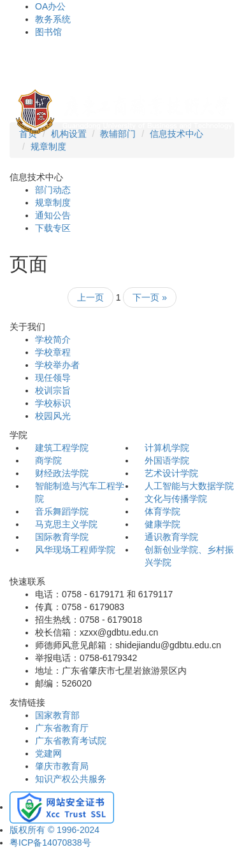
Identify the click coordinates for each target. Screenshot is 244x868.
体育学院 (162, 511)
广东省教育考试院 (71, 741)
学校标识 (53, 403)
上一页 (90, 297)
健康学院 (162, 524)
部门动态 (53, 190)
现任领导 (53, 378)
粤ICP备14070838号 (50, 843)
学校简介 (53, 339)
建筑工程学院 (62, 448)
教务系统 (53, 19)
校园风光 (53, 416)
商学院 (48, 460)
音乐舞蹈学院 (62, 511)
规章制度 (48, 146)
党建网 (48, 753)
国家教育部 (57, 715)
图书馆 (48, 32)
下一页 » (150, 297)
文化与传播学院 (176, 499)
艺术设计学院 (171, 473)
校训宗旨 (53, 390)
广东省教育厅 (62, 728)
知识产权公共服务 (71, 779)
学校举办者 (57, 365)
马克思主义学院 (66, 524)
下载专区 (53, 228)
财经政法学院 (62, 473)
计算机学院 (167, 448)
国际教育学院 (62, 537)
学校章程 (53, 352)
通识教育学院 (171, 537)
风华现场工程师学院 (75, 550)
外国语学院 (167, 460)
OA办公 (50, 6)
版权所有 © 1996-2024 (54, 830)
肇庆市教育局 (62, 766)
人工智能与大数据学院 (189, 486)
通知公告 (53, 215)
